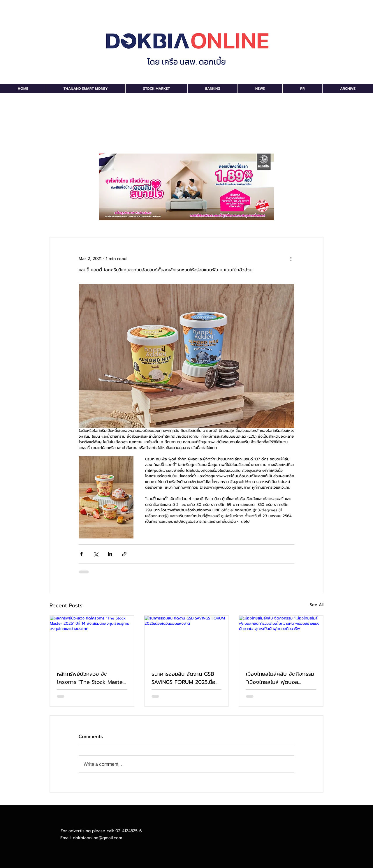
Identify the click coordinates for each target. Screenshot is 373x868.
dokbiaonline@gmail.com (97, 838)
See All (317, 605)
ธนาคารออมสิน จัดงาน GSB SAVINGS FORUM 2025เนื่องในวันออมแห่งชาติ (185, 678)
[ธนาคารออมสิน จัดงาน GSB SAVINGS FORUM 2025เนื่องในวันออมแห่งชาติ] (187, 639)
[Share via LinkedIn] (110, 554)
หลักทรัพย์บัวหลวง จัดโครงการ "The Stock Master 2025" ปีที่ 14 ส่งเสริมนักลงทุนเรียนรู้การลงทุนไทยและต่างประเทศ (91, 678)
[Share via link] (124, 554)
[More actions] (291, 258)
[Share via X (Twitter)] (96, 554)
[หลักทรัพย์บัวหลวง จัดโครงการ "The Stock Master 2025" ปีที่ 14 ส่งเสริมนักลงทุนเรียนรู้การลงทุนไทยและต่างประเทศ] (92, 639)
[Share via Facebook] (81, 554)
